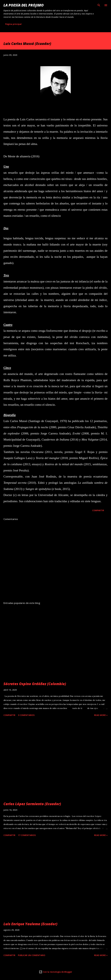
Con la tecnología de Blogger (55, 972)
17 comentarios (27, 835)
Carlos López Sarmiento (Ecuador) (32, 804)
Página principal (13, 24)
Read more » (101, 715)
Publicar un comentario (32, 955)
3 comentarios (26, 715)
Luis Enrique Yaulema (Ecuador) (30, 924)
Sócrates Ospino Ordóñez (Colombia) (35, 684)
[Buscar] (99, 5)
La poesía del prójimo (24, 5)
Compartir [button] (98, 510)
